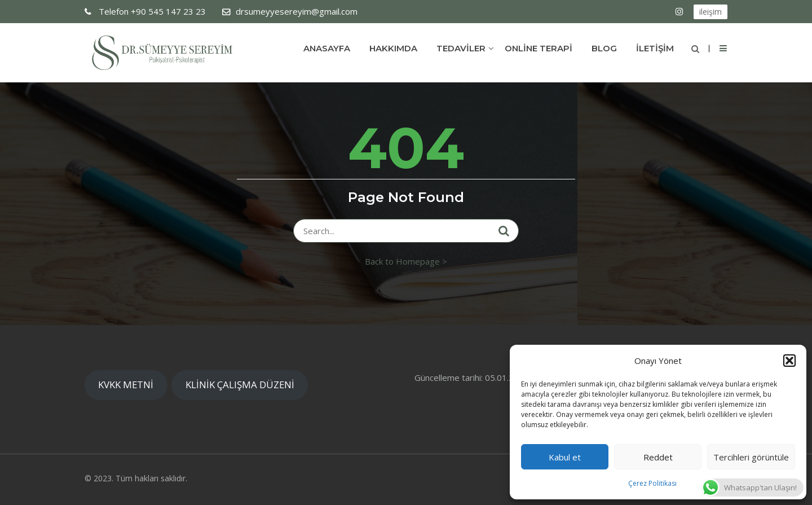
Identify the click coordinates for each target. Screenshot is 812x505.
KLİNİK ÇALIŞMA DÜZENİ (240, 385)
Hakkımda (393, 48)
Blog (604, 48)
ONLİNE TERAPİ (539, 48)
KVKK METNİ (126, 385)
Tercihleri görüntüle (751, 457)
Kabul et (565, 457)
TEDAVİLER (461, 48)
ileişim (710, 12)
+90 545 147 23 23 (151, 11)
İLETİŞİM (655, 48)
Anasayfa (327, 48)
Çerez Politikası (652, 483)
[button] (789, 361)
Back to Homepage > (406, 261)
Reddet (658, 457)
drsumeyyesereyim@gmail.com (297, 11)
